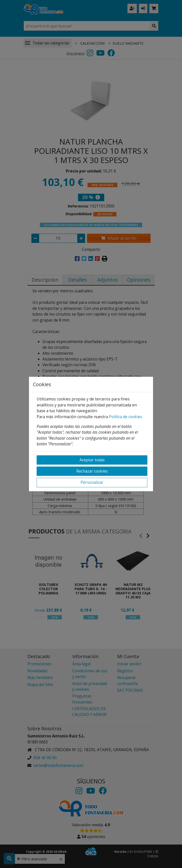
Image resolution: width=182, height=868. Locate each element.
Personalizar (92, 482)
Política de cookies (126, 417)
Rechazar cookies (92, 471)
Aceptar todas (92, 460)
